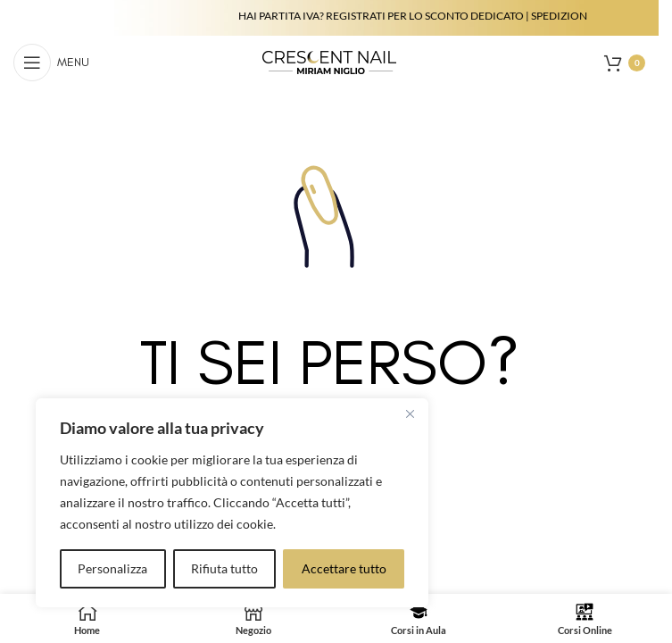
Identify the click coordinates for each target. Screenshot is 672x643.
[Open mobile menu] (51, 63)
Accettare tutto (344, 568)
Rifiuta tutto (224, 568)
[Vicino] (410, 413)
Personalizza (112, 568)
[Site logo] (329, 61)
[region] (232, 503)
